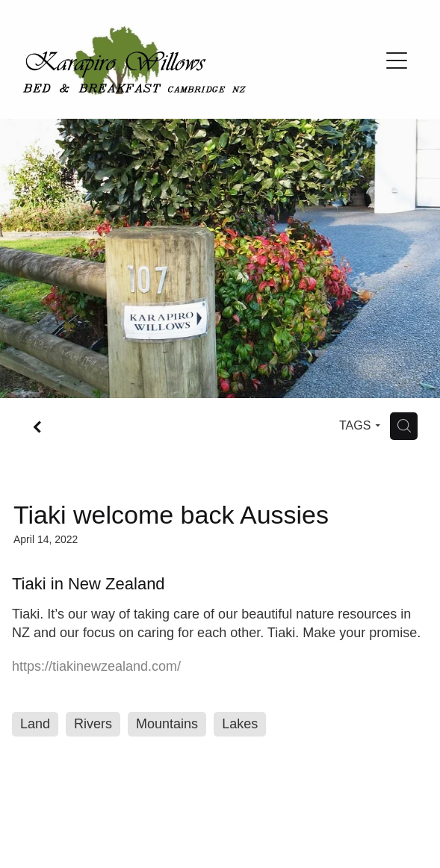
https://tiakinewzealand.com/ (96, 666)
